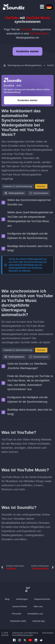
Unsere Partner (20, 606)
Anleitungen (22, 599)
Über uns (38, 606)
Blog (7, 599)
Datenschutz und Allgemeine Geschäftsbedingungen (25, 634)
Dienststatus (48, 633)
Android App (39, 621)
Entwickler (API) (18, 621)
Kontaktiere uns (35, 614)
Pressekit (16, 614)
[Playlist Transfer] (14, 7)
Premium (41, 186)
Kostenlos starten (27, 51)
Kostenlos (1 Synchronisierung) (18, 186)
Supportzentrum (42, 599)
